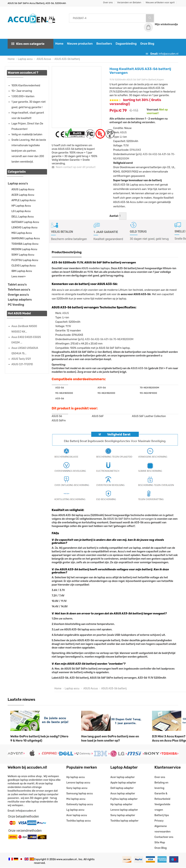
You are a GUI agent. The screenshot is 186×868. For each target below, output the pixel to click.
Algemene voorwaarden (162, 829)
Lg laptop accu (75, 810)
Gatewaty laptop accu (80, 805)
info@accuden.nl (169, 54)
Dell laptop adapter (122, 788)
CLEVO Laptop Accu (24, 266)
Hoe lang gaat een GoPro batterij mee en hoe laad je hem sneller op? (110, 739)
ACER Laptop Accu (23, 195)
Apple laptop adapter (123, 783)
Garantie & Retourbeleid (162, 797)
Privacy (159, 821)
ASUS (123, 133)
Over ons (108, 2)
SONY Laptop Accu (23, 255)
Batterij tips (162, 816)
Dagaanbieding (126, 44)
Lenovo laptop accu (78, 783)
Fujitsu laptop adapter (124, 799)
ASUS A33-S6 (139, 369)
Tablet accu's (17, 285)
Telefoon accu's (19, 290)
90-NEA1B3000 (64, 393)
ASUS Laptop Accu (23, 190)
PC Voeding (16, 305)
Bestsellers (104, 44)
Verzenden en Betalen (129, 2)
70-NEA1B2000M (123, 339)
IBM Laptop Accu (22, 271)
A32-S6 (157, 154)
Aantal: (114, 216)
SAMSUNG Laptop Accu (26, 239)
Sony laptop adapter (123, 816)
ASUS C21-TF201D (22, 365)
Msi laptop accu (76, 799)
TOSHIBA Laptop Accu (25, 244)
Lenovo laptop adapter (124, 810)
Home (59, 44)
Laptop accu (25, 59)
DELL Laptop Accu (23, 217)
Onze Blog (147, 44)
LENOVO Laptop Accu (24, 228)
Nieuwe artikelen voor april (160, 2)
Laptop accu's (18, 184)
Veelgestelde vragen (162, 808)
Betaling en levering (161, 786)
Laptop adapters (20, 300)
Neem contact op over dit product (74, 167)
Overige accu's (18, 295)
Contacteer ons (164, 837)
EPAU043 (135, 150)
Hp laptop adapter (121, 805)
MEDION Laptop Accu (24, 250)
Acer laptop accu (77, 816)
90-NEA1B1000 (148, 393)
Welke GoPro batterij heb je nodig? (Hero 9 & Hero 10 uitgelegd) (39, 739)
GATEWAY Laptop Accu (25, 222)
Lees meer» (19, 277)
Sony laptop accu (77, 788)
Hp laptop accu (75, 778)
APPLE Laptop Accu (24, 201)
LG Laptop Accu (21, 211)
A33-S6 (147, 154)
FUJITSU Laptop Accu (25, 260)
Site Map (160, 843)
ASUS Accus (44, 59)
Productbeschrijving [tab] (67, 252)
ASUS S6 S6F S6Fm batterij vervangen (130, 519)
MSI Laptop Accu (22, 233)
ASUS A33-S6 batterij (67, 59)
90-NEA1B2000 (106, 393)
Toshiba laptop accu (78, 821)
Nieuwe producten (79, 44)
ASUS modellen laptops (96, 269)
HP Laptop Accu (21, 206)
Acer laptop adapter (123, 778)
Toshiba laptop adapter (125, 821)
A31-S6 (166, 154)
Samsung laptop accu (79, 794)
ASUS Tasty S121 (21, 359)
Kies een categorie (28, 44)
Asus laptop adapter (123, 794)
